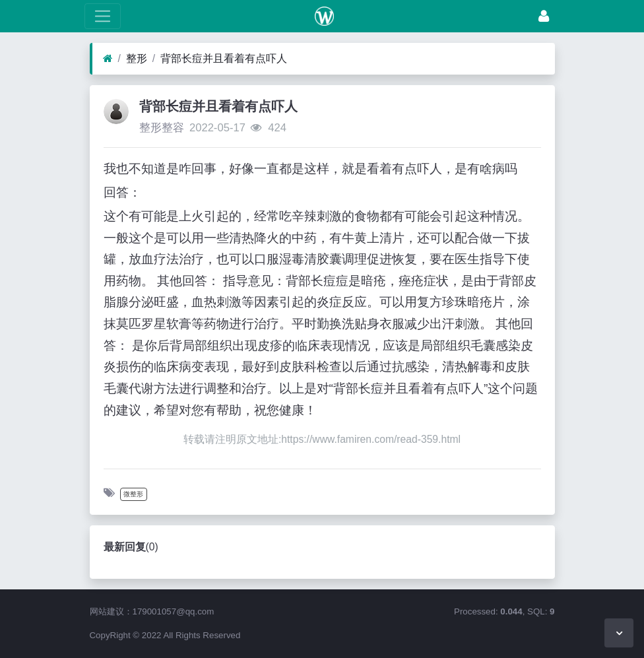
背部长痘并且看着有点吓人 (224, 58)
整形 (137, 58)
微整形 (133, 494)
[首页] (108, 59)
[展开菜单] (103, 16)
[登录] (544, 16)
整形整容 (162, 128)
